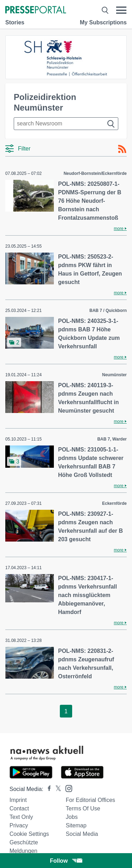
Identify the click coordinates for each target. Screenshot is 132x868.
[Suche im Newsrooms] (66, 124)
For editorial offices (90, 800)
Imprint (18, 800)
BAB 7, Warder (112, 439)
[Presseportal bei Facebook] (47, 789)
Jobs (72, 817)
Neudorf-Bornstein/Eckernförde (95, 173)
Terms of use (83, 808)
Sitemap (76, 825)
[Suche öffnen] (105, 10)
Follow (66, 861)
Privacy (19, 825)
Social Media (82, 834)
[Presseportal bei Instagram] (67, 788)
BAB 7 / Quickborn (108, 311)
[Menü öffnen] (121, 10)
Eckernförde (114, 503)
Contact (19, 808)
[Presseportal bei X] (56, 789)
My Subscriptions (103, 22)
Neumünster (114, 375)
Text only (21, 817)
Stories (15, 22)
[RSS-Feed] (122, 149)
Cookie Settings (29, 834)
